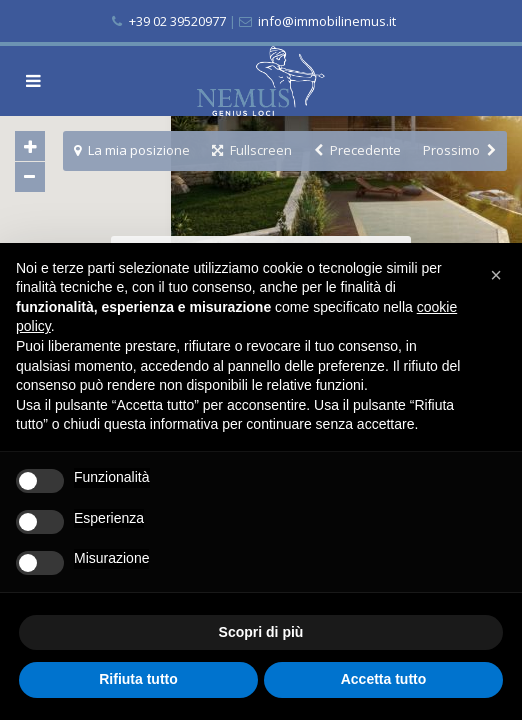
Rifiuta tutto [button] (138, 679)
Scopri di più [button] (261, 632)
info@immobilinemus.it (325, 21)
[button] (496, 275)
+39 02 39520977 (177, 21)
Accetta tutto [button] (384, 679)
